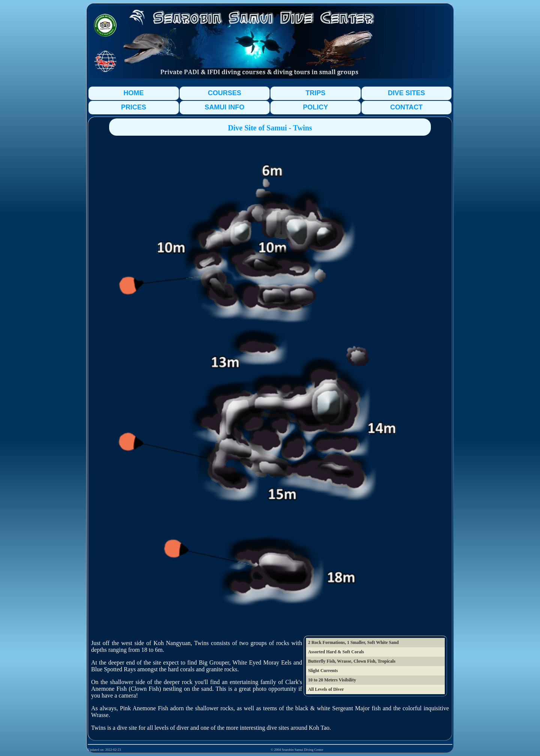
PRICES (134, 107)
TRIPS (316, 93)
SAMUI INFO (225, 107)
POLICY (316, 107)
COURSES (224, 93)
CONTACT (406, 107)
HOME (133, 93)
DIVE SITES (406, 93)
